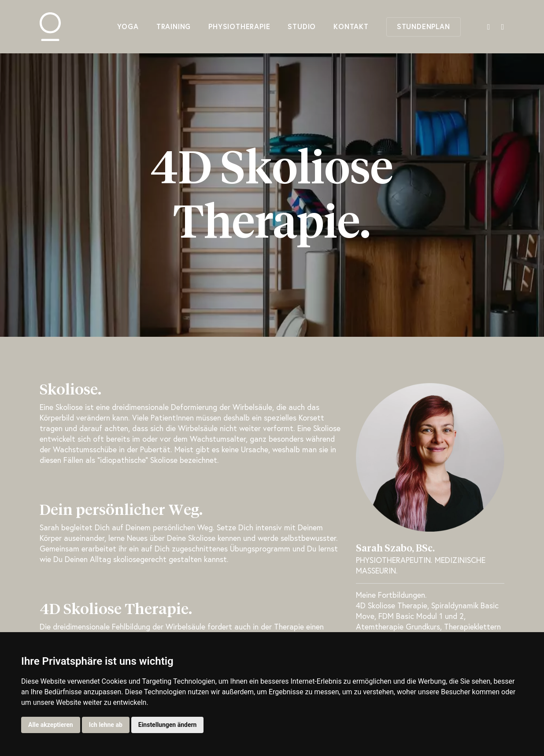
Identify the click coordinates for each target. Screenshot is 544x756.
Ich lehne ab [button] (106, 725)
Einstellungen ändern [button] (168, 725)
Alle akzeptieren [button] (51, 725)
